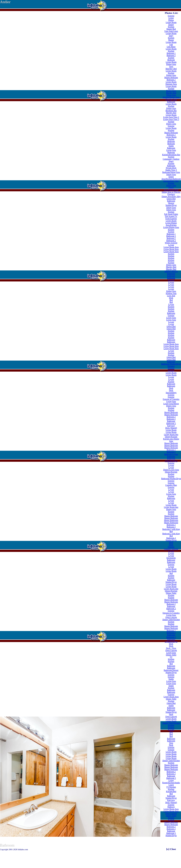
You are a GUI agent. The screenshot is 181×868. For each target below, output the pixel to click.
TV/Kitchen (171, 787)
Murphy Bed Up (171, 271)
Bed (171, 300)
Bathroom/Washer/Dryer (171, 364)
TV (171, 657)
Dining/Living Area (171, 470)
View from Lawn (171, 31)
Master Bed (171, 29)
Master (171, 40)
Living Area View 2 (171, 117)
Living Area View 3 (171, 119)
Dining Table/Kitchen (171, 619)
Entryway (171, 426)
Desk (171, 298)
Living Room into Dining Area (171, 508)
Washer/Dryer (171, 205)
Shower (171, 203)
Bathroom (171, 102)
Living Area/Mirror (171, 404)
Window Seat (171, 293)
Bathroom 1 (171, 236)
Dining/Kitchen (171, 472)
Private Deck (171, 168)
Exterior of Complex (171, 399)
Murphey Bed (171, 69)
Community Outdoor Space (171, 160)
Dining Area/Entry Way (171, 196)
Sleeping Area (171, 84)
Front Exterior (171, 218)
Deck (171, 388)
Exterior (171, 16)
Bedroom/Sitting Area (171, 172)
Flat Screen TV (171, 216)
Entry (171, 36)
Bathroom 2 (171, 240)
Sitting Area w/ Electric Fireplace (171, 193)
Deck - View (171, 648)
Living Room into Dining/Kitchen (171, 436)
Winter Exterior (171, 243)
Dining (171, 20)
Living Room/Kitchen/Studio (171, 781)
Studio (171, 146)
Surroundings (171, 393)
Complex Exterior (171, 549)
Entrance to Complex (171, 613)
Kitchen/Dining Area (171, 97)
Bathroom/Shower (171, 670)
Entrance (171, 366)
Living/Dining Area (171, 227)
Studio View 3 (171, 170)
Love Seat (171, 296)
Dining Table (171, 593)
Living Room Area (171, 247)
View (171, 66)
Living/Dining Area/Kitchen (171, 224)
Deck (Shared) (171, 428)
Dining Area (171, 64)
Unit (171, 44)
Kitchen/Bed (171, 791)
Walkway (171, 807)
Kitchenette (171, 558)
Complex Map (171, 485)
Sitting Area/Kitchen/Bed (171, 189)
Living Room (171, 22)
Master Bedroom (171, 77)
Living (171, 18)
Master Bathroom (171, 520)
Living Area (171, 150)
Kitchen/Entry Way (171, 181)
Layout (171, 245)
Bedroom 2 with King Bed (171, 530)
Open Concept (171, 617)
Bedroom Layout (171, 454)
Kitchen (171, 27)
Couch (171, 785)
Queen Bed (171, 199)
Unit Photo (171, 47)
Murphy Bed (171, 93)
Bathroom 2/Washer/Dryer (171, 460)
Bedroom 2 (171, 55)
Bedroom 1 (171, 53)
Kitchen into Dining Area (171, 440)
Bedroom (171, 60)
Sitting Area (171, 95)
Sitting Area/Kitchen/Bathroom (171, 178)
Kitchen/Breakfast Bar (171, 155)
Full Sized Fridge (171, 214)
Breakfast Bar (171, 110)
